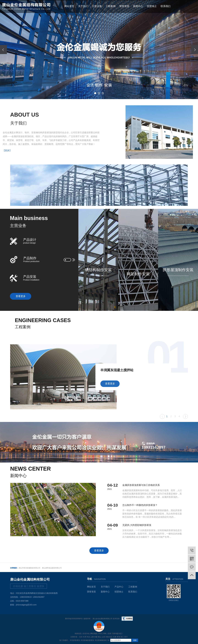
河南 (107, 637)
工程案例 (111, 6)
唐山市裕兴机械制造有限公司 (30, 568)
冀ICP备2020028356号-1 (74, 619)
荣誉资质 (124, 6)
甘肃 (115, 637)
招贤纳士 (152, 6)
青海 (118, 637)
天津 (85, 637)
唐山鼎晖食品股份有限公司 (52, 568)
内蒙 (96, 637)
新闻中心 (138, 6)
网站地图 (94, 634)
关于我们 (83, 6)
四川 (126, 637)
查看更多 (21, 296)
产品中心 (119, 587)
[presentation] (3, 50)
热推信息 (78, 634)
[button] (95, 93)
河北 (88, 637)
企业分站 (86, 634)
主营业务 (97, 6)
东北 (111, 637)
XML (105, 634)
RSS (100, 634)
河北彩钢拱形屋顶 (87, 640)
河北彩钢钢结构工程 (102, 640)
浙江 (122, 637)
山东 (103, 637)
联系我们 (166, 6)
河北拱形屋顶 (75, 640)
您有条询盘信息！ (116, 634)
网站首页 (69, 6)
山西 (92, 637)
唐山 (100, 637)
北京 (81, 637)
